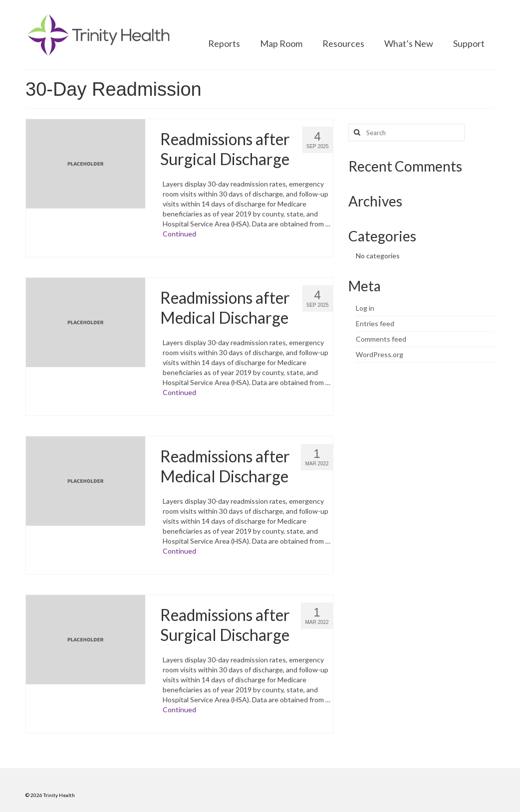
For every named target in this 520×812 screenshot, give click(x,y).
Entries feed (375, 323)
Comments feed (381, 339)
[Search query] (406, 132)
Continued (179, 234)
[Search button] (356, 132)
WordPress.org (380, 354)
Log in (365, 308)
